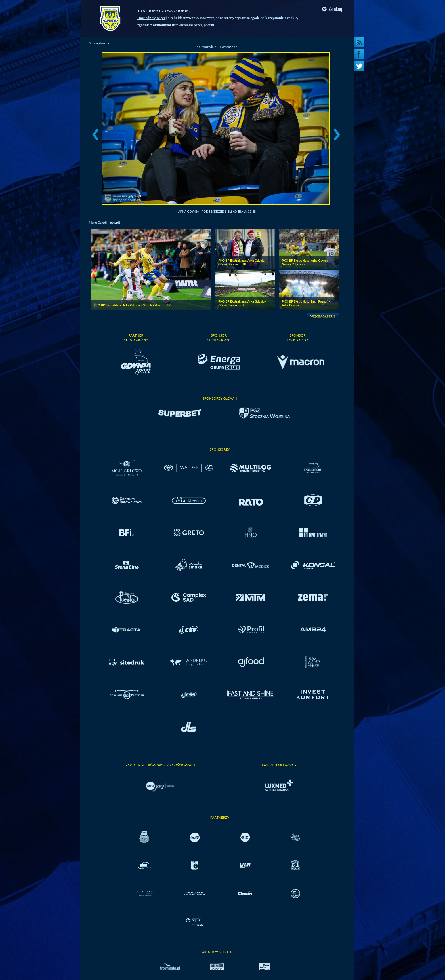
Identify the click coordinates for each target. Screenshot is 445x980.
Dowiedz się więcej (152, 18)
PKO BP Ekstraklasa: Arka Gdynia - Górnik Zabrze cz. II (306, 262)
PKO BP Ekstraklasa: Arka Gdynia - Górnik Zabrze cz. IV (132, 305)
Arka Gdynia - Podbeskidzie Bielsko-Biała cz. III (217, 211)
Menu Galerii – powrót (104, 222)
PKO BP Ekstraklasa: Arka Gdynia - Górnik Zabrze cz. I (242, 303)
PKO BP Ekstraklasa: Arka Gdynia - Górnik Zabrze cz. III (242, 262)
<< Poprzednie (206, 47)
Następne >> (229, 47)
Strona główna (99, 43)
